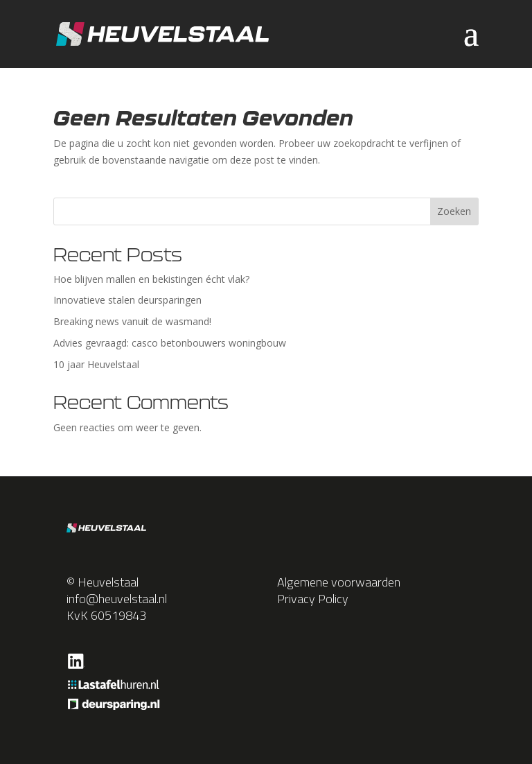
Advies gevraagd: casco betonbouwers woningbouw (170, 343)
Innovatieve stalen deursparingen (127, 300)
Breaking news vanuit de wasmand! (132, 321)
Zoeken (454, 211)
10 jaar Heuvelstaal (96, 364)
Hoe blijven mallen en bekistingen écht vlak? (151, 279)
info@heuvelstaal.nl (117, 599)
